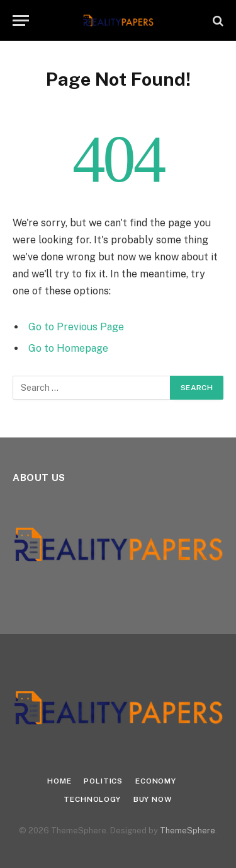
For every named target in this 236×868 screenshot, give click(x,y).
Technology (92, 799)
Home (59, 781)
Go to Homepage (68, 348)
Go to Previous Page (76, 327)
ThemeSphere (188, 830)
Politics (103, 781)
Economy (156, 781)
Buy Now (153, 799)
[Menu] (21, 20)
